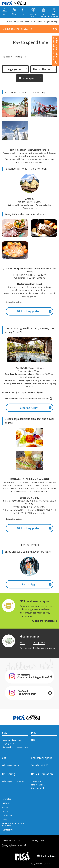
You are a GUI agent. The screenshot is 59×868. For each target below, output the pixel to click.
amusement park (41, 758)
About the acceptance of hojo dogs (13, 824)
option (5, 807)
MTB (33, 740)
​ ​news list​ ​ (6, 803)
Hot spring (9, 774)
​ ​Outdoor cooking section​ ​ (44, 648)
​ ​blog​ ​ (5, 819)
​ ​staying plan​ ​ (8, 743)
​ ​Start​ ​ (22, 642)
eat (4, 758)
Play (34, 733)
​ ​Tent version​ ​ (26, 648)
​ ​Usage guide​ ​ (13, 69)
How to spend (37, 788)
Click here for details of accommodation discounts (26, 398)
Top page (6, 57)
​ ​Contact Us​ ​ (38, 21)
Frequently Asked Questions (21, 21)
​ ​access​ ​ (5, 21)
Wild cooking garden (28, 311)
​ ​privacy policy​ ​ (38, 841)
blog (55, 21)
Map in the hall (42, 69)
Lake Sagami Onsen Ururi (13, 781)
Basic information (42, 774)
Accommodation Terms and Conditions (14, 846)
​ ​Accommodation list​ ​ (12, 740)
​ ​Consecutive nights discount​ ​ (15, 748)
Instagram (47, 21)
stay (5, 733)
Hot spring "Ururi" (28, 408)
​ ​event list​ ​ (7, 799)
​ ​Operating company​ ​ (11, 841)
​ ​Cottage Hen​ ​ (39, 642)
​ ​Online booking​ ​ (17, 29)
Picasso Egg (28, 584)
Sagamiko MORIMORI (41, 765)
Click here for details (43, 621)
